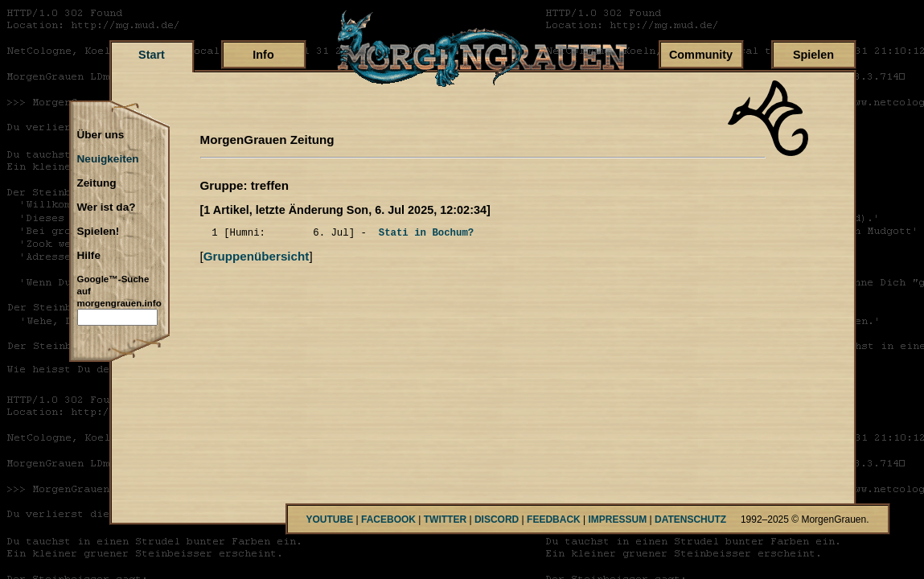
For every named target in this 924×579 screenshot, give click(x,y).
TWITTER (445, 519)
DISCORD (497, 519)
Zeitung (97, 183)
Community (701, 55)
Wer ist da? (107, 207)
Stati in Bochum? (427, 234)
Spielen (813, 55)
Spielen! (99, 232)
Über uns (101, 135)
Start (152, 55)
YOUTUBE (330, 519)
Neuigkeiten (108, 159)
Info (263, 55)
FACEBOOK (388, 519)
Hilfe (89, 256)
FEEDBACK (554, 519)
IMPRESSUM (618, 519)
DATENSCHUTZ (690, 519)
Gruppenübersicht (257, 259)
